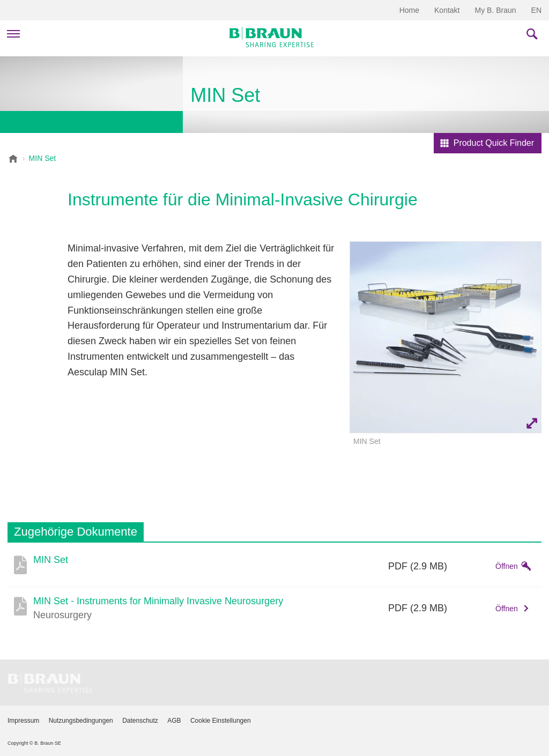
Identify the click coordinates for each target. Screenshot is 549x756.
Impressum (23, 721)
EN (536, 10)
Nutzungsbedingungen (81, 721)
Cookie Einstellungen (221, 721)
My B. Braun (496, 10)
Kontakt (447, 10)
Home (409, 10)
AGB (174, 721)
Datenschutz (140, 721)
